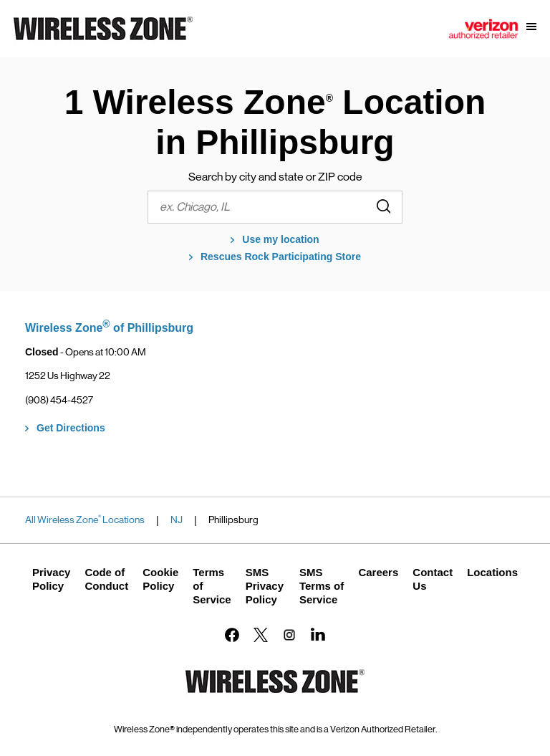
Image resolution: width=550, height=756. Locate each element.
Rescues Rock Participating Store (281, 257)
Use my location (280, 239)
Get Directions (71, 428)
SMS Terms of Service (322, 586)
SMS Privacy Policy (265, 586)
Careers (378, 572)
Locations (492, 572)
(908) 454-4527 (59, 400)
